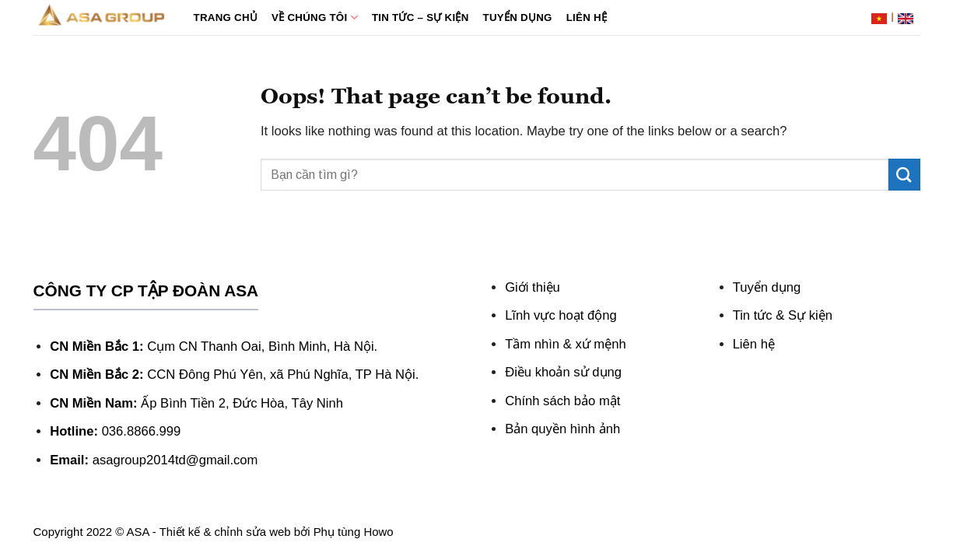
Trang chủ (226, 17)
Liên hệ (587, 17)
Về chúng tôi (315, 17)
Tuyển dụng (518, 17)
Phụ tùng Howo (354, 532)
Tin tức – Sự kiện (420, 17)
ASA (138, 532)
